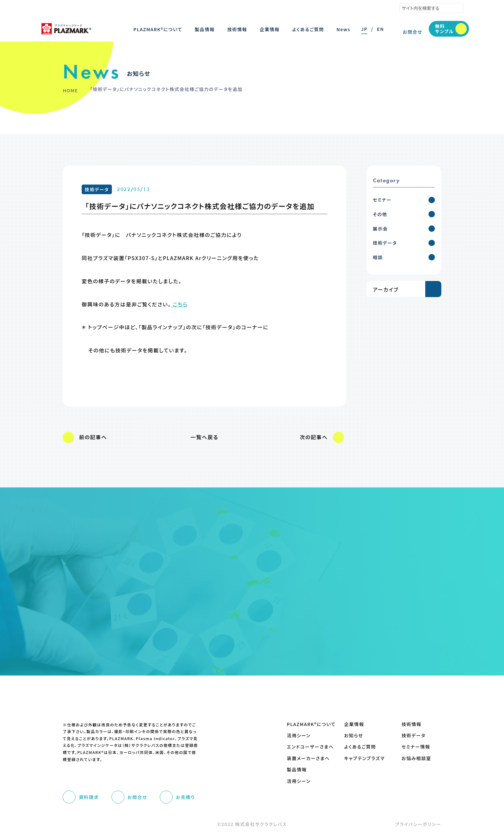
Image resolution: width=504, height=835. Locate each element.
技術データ (97, 189)
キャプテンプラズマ (364, 758)
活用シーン (299, 735)
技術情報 (411, 724)
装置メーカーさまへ (306, 758)
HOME (70, 90)
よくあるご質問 (360, 747)
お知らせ (354, 735)
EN (381, 29)
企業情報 (354, 724)
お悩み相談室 (416, 758)
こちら (179, 304)
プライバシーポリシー (418, 824)
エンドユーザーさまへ (306, 747)
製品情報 (297, 770)
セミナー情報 (416, 747)
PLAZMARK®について (306, 724)
